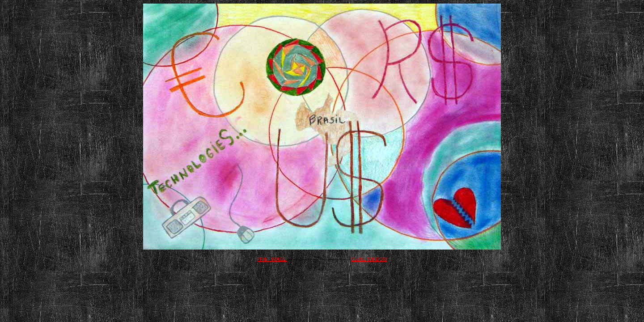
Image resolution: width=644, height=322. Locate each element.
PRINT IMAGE (272, 259)
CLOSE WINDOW (369, 259)
